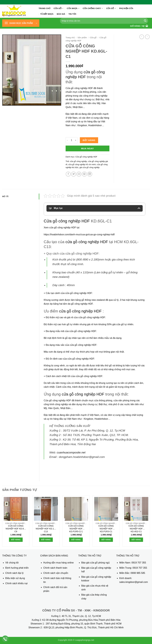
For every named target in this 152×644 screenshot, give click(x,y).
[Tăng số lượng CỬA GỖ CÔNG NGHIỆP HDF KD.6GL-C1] (76, 140)
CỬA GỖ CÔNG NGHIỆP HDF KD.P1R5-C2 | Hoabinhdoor (76, 529)
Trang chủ (44, 8)
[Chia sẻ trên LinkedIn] (90, 174)
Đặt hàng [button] (16, 540)
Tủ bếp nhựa (47, 14)
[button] (21, 23)
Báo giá (61, 14)
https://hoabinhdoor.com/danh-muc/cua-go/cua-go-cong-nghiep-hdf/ (79, 234)
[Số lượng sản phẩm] (72, 140)
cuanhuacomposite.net (71, 452)
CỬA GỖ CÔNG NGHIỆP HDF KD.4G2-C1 (136, 529)
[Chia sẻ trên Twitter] (74, 174)
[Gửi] (145, 21)
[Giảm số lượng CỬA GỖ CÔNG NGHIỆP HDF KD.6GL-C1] (67, 140)
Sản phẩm (82, 38)
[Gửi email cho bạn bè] (79, 174)
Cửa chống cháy (93, 8)
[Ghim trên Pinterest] (84, 174)
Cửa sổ (111, 8)
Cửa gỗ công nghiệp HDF (79, 88)
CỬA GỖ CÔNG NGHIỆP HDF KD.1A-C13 (46, 529)
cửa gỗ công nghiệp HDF (87, 242)
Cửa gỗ (59, 8)
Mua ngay (87, 148)
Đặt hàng (89, 140)
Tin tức (73, 14)
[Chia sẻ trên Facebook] (68, 174)
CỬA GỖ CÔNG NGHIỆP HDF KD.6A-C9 (16, 529)
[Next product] (142, 37)
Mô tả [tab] (5, 196)
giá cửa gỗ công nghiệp (89, 167)
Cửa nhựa (73, 8)
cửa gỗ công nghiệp (78, 161)
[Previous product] (147, 37)
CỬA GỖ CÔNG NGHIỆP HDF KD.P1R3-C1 (106, 529)
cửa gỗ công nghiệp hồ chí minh (82, 164)
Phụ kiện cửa (126, 8)
